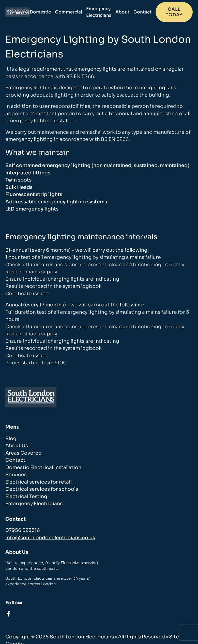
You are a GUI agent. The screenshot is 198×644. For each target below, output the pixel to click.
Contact (142, 12)
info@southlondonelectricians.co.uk (50, 538)
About (122, 12)
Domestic (40, 12)
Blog (11, 439)
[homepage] (17, 12)
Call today (174, 12)
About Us (17, 446)
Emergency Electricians (99, 12)
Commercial (68, 12)
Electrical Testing (26, 497)
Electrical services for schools (42, 489)
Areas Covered (24, 453)
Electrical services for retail (39, 482)
